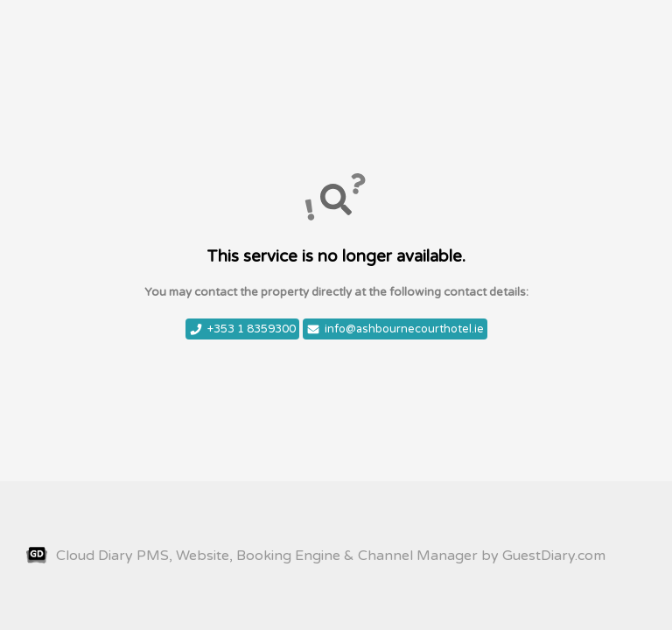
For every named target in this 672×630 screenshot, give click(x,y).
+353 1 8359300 (242, 329)
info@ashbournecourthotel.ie (395, 329)
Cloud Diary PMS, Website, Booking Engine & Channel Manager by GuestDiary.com (316, 556)
